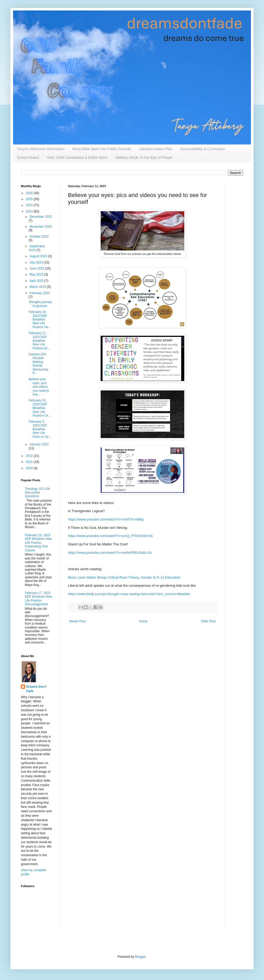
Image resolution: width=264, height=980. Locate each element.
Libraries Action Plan (156, 149)
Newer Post (77, 621)
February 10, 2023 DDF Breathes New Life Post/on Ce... (40, 408)
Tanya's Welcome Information (41, 149)
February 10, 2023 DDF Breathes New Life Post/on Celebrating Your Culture (38, 543)
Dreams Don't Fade (36, 689)
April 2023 (37, 281)
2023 (30, 211)
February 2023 (40, 293)
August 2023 (39, 256)
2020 (30, 468)
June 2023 (37, 268)
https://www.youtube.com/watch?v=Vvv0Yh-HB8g (106, 519)
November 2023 (41, 227)
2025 (30, 199)
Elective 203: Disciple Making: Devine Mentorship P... (38, 364)
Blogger (140, 957)
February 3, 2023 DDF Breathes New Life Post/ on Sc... (40, 429)
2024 (30, 205)
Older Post (208, 621)
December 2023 (41, 217)
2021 (30, 462)
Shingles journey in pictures (40, 304)
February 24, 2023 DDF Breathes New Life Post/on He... (40, 320)
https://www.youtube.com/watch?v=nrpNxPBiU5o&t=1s (110, 553)
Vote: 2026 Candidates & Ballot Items (77, 158)
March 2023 (38, 287)
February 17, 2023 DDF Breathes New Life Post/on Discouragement (38, 599)
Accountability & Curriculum (202, 149)
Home (143, 621)
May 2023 (37, 275)
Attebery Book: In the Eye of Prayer (144, 158)
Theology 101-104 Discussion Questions (38, 493)
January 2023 (39, 444)
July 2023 (37, 262)
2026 (30, 193)
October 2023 (39, 237)
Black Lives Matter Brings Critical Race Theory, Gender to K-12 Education (124, 577)
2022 (30, 456)
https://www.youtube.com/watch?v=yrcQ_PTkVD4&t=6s (110, 536)
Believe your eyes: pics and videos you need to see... (39, 387)
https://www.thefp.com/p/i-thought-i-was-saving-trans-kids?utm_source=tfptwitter (129, 594)
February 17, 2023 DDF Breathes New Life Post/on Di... (39, 341)
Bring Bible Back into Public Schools (102, 149)
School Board (28, 158)
